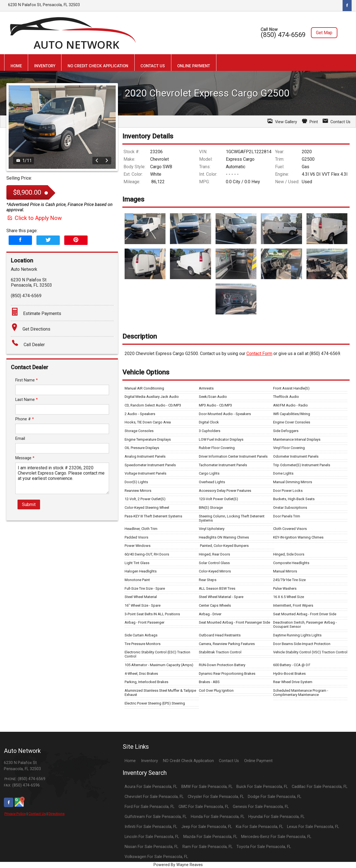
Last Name (27, 400)
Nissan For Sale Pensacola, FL (151, 847)
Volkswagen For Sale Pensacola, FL (156, 857)
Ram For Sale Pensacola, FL (207, 847)
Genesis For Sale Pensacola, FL (261, 807)
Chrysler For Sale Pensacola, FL (216, 797)
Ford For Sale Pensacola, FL (149, 807)
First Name (27, 380)
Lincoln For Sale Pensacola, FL (152, 837)
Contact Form (259, 354)
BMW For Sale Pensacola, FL (207, 787)
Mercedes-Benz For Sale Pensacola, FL (276, 837)
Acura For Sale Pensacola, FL (151, 787)
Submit (29, 504)
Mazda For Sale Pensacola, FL (210, 837)
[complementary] (339, 851)
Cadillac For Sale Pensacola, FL (320, 787)
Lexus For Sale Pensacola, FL (313, 827)
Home (130, 761)
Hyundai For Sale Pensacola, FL (276, 817)
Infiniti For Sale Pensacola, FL (151, 827)
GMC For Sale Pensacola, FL (204, 807)
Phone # (25, 419)
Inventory (149, 761)
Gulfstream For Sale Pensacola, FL (156, 817)
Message (25, 458)
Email (20, 439)
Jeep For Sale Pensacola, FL (207, 827)
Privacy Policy (15, 814)
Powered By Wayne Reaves (178, 865)
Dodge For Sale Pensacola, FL (275, 797)
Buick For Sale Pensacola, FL (262, 787)
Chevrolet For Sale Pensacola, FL (154, 797)
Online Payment (258, 761)
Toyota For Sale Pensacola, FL (264, 847)
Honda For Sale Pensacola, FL (218, 817)
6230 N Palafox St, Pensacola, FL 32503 (44, 5)
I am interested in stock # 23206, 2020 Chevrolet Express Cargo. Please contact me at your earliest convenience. (62, 478)
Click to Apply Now (34, 218)
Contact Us (37, 814)
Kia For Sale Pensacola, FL (259, 827)
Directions (56, 814)
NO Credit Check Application (188, 761)
